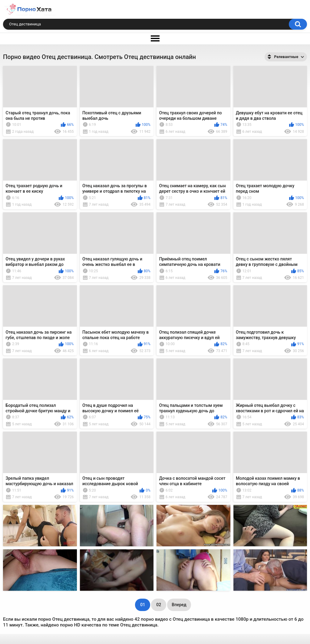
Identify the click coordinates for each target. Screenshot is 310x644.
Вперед (179, 605)
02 (159, 605)
